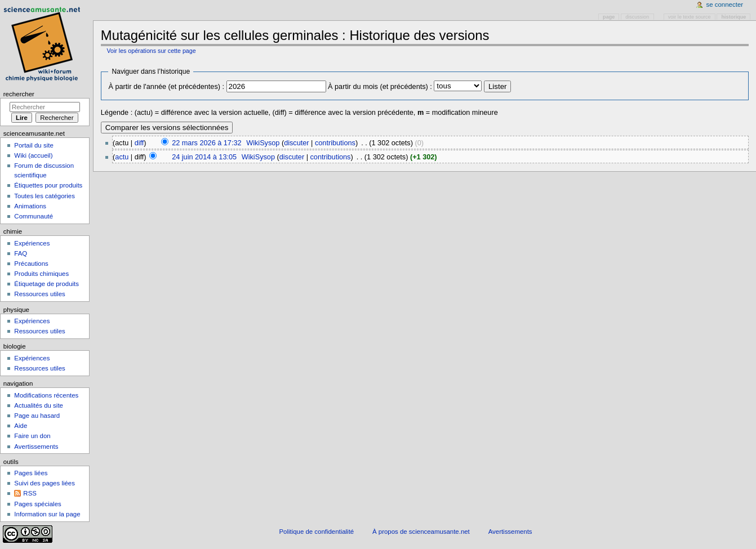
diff (139, 143)
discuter (296, 143)
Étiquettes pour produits (48, 185)
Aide (21, 426)
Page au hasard (37, 416)
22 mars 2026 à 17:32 (206, 143)
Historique (734, 17)
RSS (30, 493)
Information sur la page (47, 514)
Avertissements (36, 447)
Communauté (34, 216)
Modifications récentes (46, 395)
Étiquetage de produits (46, 284)
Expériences (32, 243)
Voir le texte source (690, 17)
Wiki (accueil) (33, 155)
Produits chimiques (41, 274)
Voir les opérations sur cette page (151, 51)
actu (122, 157)
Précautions (31, 264)
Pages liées (31, 473)
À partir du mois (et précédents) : (380, 87)
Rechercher (19, 94)
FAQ (21, 253)
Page (609, 17)
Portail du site (34, 145)
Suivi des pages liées (45, 483)
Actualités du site (39, 405)
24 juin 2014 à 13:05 (204, 157)
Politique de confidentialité (316, 532)
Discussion (637, 17)
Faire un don (32, 436)
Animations (30, 206)
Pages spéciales (37, 504)
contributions (335, 143)
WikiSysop (263, 143)
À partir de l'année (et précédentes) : (166, 87)
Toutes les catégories (45, 196)
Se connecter (725, 5)
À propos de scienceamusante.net (421, 532)
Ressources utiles (39, 294)
